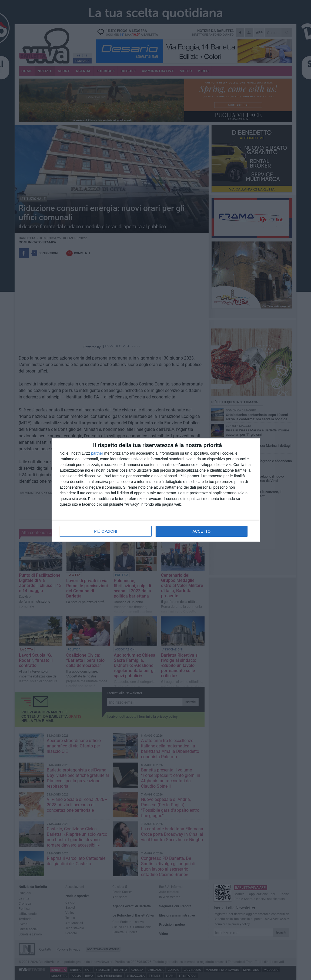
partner (97, 453)
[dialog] (156, 490)
